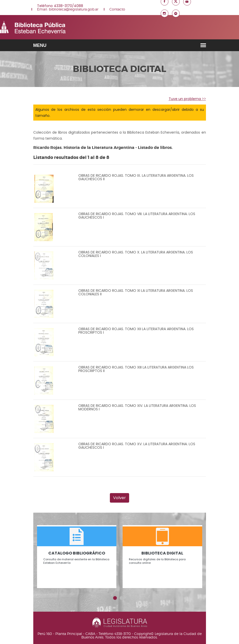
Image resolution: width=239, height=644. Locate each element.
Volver (120, 498)
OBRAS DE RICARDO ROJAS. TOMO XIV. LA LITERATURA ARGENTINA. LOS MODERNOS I (137, 407)
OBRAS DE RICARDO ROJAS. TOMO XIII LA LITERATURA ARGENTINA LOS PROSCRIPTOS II (136, 369)
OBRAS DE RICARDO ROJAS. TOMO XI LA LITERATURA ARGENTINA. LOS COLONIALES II (136, 292)
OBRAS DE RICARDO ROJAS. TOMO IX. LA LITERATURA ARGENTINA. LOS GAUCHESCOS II (136, 177)
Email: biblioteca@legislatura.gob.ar (68, 9)
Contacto (117, 9)
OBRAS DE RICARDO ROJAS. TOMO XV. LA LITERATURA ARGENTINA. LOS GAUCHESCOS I (137, 446)
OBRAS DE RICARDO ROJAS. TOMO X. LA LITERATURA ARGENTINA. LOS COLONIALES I (136, 254)
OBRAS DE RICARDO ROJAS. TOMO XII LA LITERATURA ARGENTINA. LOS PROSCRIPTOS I (136, 331)
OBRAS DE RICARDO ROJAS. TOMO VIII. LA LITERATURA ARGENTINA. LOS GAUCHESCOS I (137, 216)
